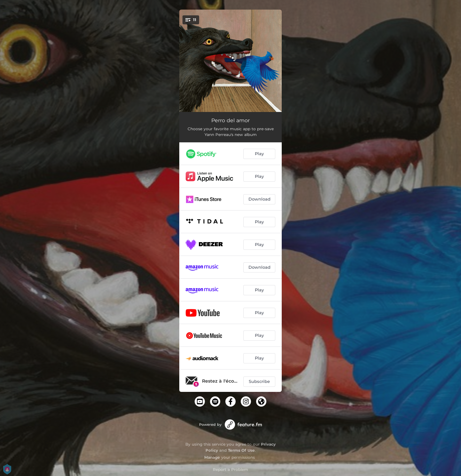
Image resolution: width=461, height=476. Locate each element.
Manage (212, 457)
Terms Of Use (241, 450)
